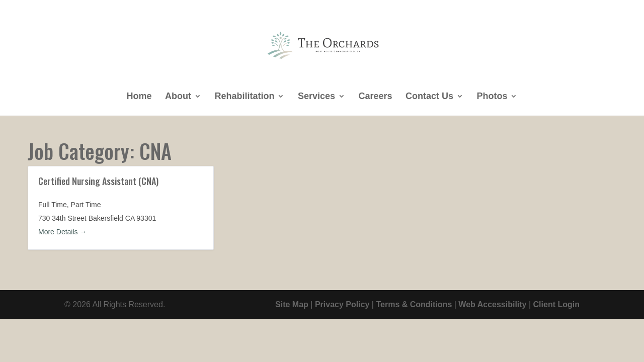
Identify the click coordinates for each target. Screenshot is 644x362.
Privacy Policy (342, 304)
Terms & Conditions (414, 304)
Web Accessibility (492, 304)
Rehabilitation (244, 97)
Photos (492, 97)
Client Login (556, 304)
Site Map (292, 304)
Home (139, 97)
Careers (375, 97)
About (178, 97)
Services (316, 97)
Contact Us (429, 97)
